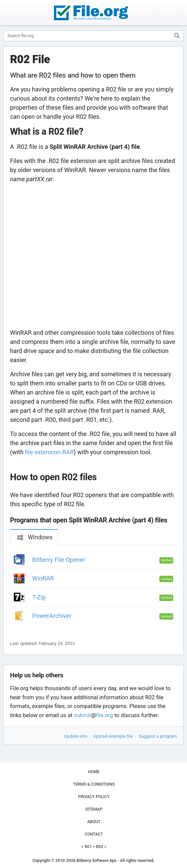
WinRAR (43, 578)
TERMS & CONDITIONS (94, 784)
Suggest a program (158, 736)
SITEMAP (94, 809)
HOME (94, 772)
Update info (76, 736)
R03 (99, 847)
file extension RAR (49, 452)
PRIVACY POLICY (94, 797)
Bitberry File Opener (59, 560)
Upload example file (113, 736)
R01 (88, 847)
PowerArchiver (52, 616)
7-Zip (39, 597)
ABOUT (94, 822)
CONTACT (94, 834)
